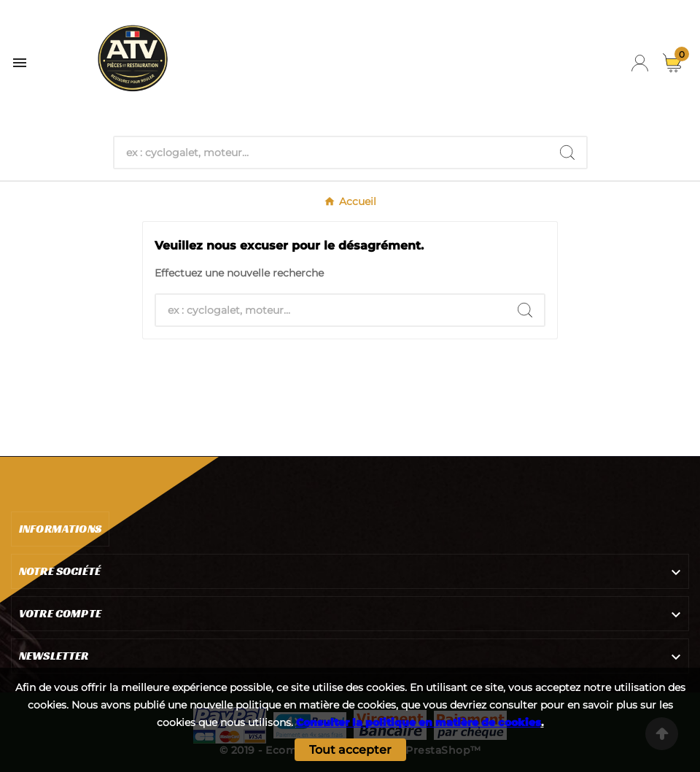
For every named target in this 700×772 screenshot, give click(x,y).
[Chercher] (331, 153)
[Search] (567, 153)
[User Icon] (640, 63)
